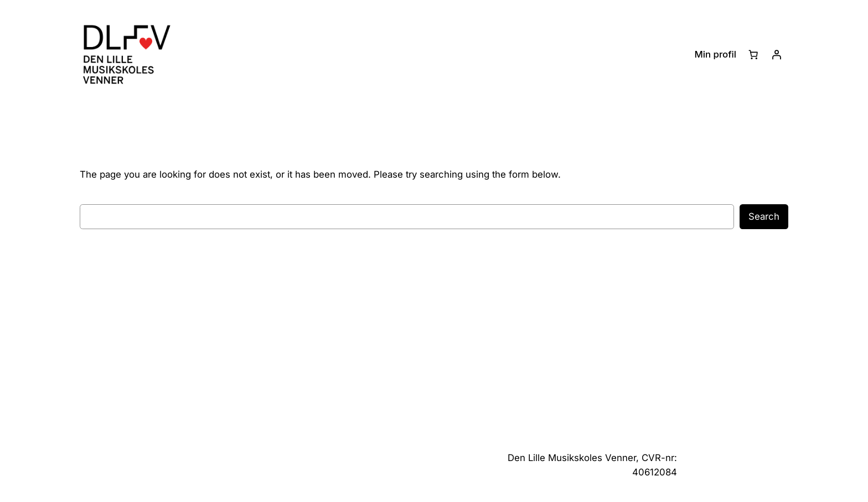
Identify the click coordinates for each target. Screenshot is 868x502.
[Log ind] (777, 55)
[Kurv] (753, 55)
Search (764, 216)
